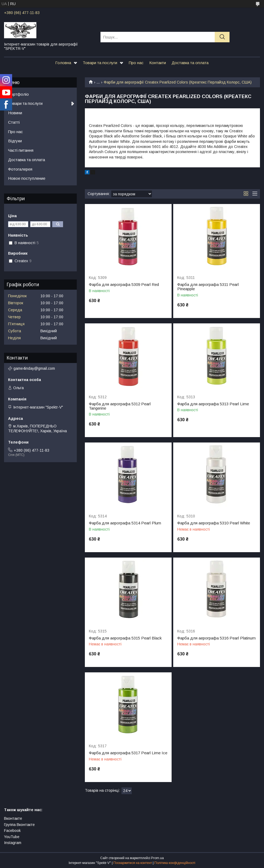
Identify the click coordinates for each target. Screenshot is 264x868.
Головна (63, 63)
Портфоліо (18, 94)
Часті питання (21, 150)
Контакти (158, 63)
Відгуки (15, 141)
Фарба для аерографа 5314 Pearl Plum (125, 523)
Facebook (12, 831)
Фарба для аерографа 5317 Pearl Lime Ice (128, 753)
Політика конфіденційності (175, 863)
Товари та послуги (100, 63)
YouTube (12, 837)
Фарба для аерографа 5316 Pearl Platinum (216, 638)
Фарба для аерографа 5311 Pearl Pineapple (208, 287)
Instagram (13, 843)
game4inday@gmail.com (34, 368)
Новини (15, 113)
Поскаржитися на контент (133, 863)
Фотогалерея (20, 169)
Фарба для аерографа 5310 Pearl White (214, 523)
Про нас (136, 63)
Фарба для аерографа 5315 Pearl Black (125, 638)
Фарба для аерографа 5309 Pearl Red (124, 285)
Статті (14, 122)
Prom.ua (157, 858)
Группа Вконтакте (19, 825)
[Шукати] (222, 37)
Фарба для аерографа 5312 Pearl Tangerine (120, 406)
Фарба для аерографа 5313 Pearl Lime (213, 404)
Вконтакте (13, 818)
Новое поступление (27, 178)
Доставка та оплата (190, 63)
